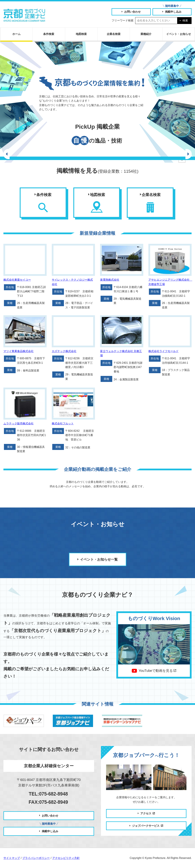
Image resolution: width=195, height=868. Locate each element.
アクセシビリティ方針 (66, 858)
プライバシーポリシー (36, 858)
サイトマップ (12, 858)
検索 (185, 20)
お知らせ (179, 34)
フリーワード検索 (123, 20)
